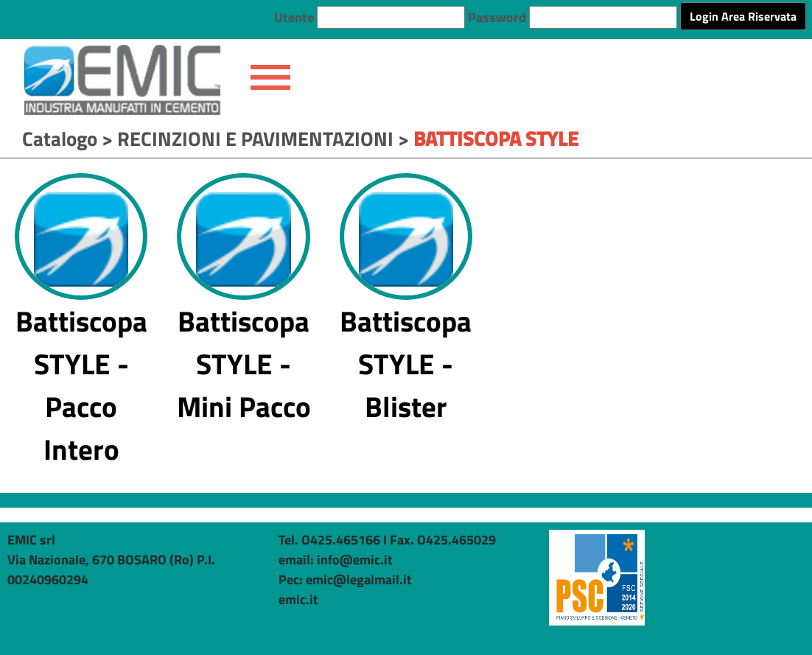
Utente (294, 17)
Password (497, 17)
